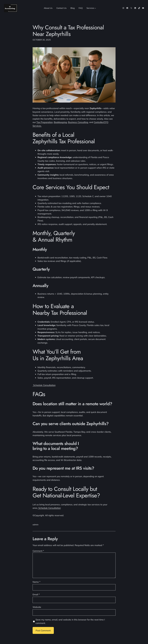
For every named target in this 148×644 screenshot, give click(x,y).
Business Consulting (78, 122)
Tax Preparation (45, 122)
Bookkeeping (60, 122)
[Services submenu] (95, 8)
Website (37, 607)
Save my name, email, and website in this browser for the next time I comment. (70, 621)
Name (36, 582)
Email (36, 594)
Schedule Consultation (44, 385)
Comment (38, 551)
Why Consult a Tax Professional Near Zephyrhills (68, 31)
